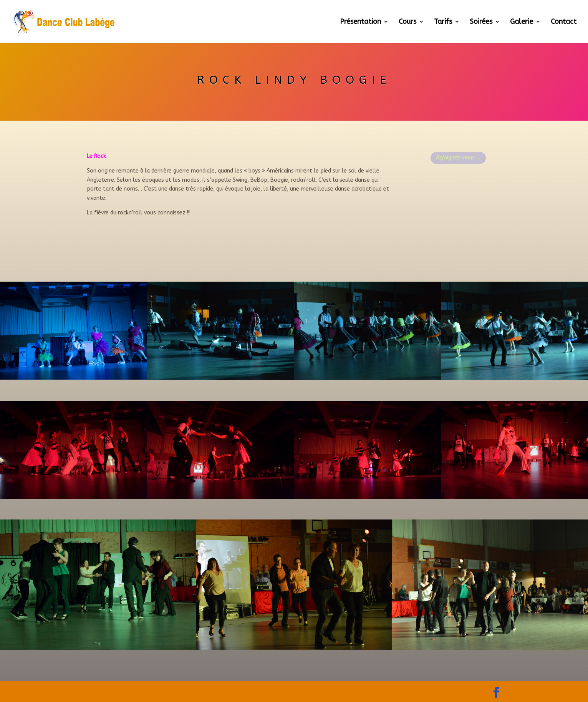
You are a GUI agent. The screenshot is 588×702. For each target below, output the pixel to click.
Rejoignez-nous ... (458, 158)
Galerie (522, 22)
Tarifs (443, 22)
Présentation (360, 22)
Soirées (481, 22)
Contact (564, 22)
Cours (407, 22)
